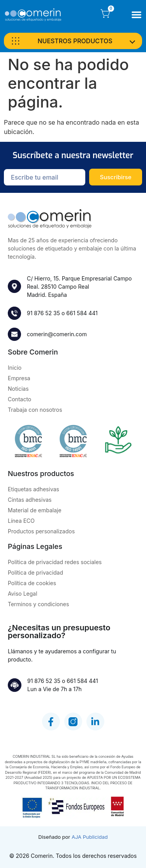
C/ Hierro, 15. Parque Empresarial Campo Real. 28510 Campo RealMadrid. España (79, 287)
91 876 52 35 (43, 313)
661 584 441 (82, 313)
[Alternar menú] (136, 15)
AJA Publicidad (90, 837)
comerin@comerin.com (57, 334)
